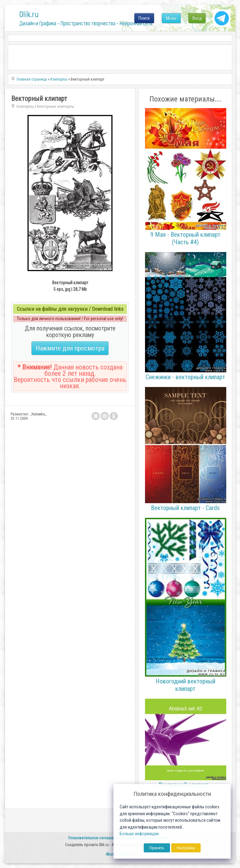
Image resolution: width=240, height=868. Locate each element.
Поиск (144, 18)
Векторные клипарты (55, 106)
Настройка (186, 848)
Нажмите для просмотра (70, 348)
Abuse (111, 854)
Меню (171, 18)
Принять (157, 848)
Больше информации (139, 834)
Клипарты (25, 106)
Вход (197, 18)
